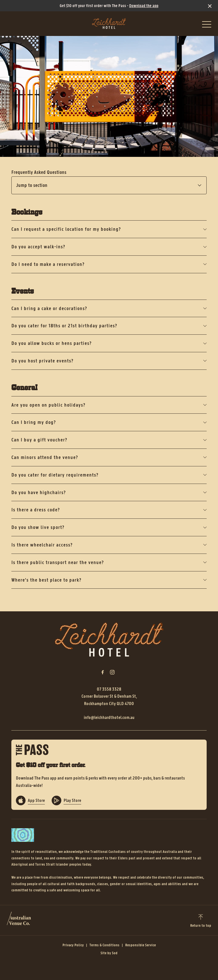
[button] (207, 26)
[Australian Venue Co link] (19, 920)
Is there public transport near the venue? (109, 562)
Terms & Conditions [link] (104, 945)
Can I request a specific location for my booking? (109, 229)
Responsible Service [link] (141, 945)
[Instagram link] (112, 672)
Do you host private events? (109, 361)
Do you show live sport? (109, 527)
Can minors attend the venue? (109, 457)
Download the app (144, 6)
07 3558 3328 (109, 689)
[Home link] (109, 24)
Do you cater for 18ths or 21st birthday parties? (109, 326)
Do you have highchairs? (109, 492)
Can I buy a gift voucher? (109, 440)
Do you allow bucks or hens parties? (109, 343)
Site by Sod (109, 953)
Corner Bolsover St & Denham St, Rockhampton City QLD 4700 (109, 700)
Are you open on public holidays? (109, 405)
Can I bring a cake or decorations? (109, 308)
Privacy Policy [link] (73, 945)
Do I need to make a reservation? (109, 264)
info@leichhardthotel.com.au (109, 717)
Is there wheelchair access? (109, 545)
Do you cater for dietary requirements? (109, 475)
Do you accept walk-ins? (109, 247)
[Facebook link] (102, 672)
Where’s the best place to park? (109, 580)
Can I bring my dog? (109, 422)
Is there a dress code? (109, 510)
